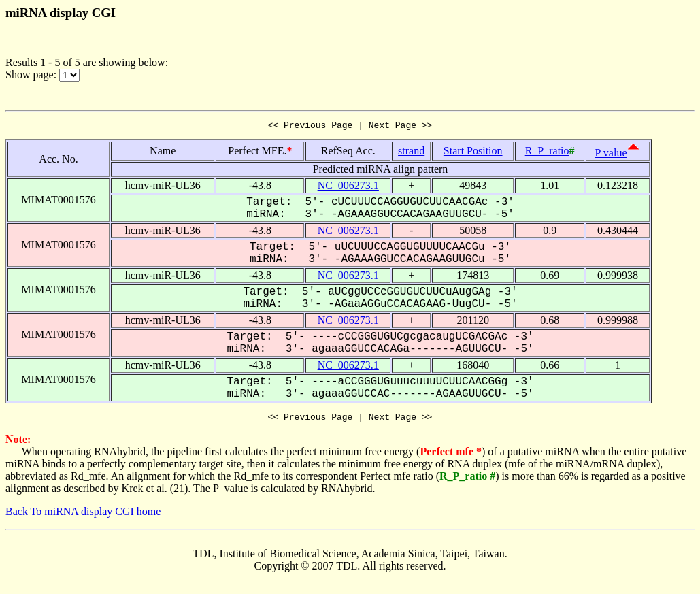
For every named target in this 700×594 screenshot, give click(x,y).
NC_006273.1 (348, 187)
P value (611, 155)
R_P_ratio (547, 153)
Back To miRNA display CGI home (83, 515)
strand (411, 153)
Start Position (473, 153)
